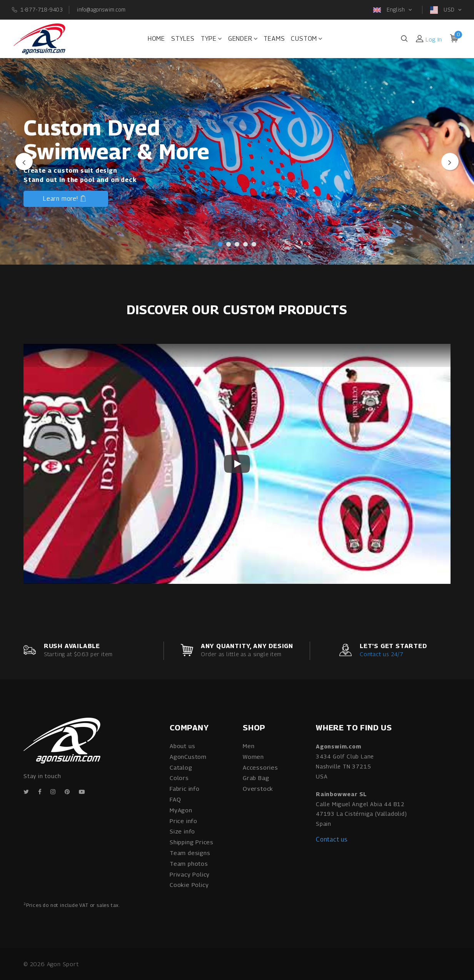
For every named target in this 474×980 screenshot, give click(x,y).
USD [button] (443, 10)
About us (182, 746)
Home (156, 39)
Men (249, 746)
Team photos (189, 863)
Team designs (190, 853)
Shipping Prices (192, 842)
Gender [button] (243, 39)
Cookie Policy (189, 885)
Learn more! (65, 200)
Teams (274, 39)
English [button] (390, 10)
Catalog (181, 767)
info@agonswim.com (101, 9)
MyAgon (181, 810)
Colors (179, 778)
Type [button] (211, 39)
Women (253, 757)
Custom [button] (307, 39)
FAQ (175, 799)
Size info (182, 831)
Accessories (260, 767)
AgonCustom (188, 757)
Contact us (332, 839)
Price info (184, 821)
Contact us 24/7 (381, 654)
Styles (183, 39)
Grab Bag (256, 778)
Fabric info (185, 788)
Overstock (258, 788)
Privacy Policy (190, 874)
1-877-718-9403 (42, 9)
